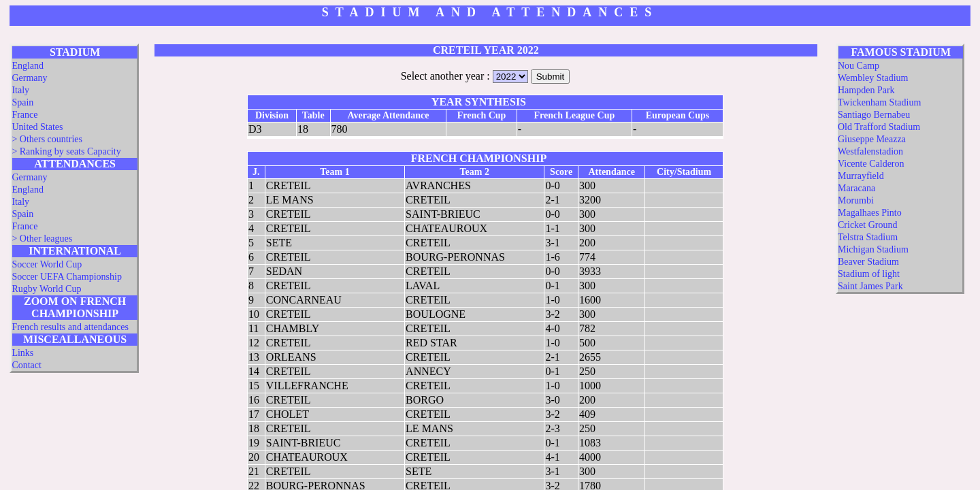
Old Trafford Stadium (879, 127)
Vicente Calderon (871, 164)
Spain (22, 102)
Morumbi (856, 200)
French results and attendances (70, 327)
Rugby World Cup (46, 289)
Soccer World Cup (47, 264)
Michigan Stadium (873, 249)
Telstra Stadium (868, 237)
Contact (27, 365)
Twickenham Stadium (879, 102)
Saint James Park (870, 286)
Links (22, 353)
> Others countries (47, 139)
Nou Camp (859, 66)
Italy (20, 90)
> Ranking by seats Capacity (66, 151)
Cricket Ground (867, 225)
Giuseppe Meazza (872, 139)
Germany (29, 78)
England (28, 66)
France (24, 115)
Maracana (856, 188)
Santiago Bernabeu (874, 115)
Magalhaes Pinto (870, 213)
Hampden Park (866, 90)
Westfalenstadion (870, 151)
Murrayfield (861, 176)
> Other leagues (42, 239)
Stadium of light (869, 274)
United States (37, 127)
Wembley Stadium (873, 78)
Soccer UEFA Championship (67, 277)
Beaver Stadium (868, 262)
